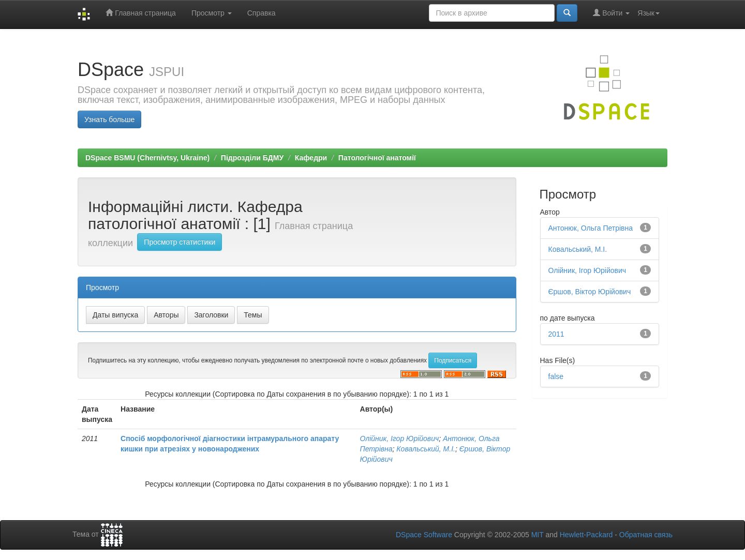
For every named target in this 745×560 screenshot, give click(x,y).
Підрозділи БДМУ (252, 158)
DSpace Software (424, 535)
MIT (538, 535)
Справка (262, 13)
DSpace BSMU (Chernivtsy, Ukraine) (147, 158)
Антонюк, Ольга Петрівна (591, 228)
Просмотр (212, 13)
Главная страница (140, 13)
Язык (649, 13)
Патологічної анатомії (377, 158)
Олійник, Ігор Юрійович (400, 438)
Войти (611, 13)
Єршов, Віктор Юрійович (590, 292)
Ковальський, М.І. (426, 449)
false (556, 376)
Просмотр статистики (180, 242)
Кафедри (311, 158)
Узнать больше (109, 119)
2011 (556, 334)
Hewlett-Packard (586, 535)
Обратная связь (646, 535)
